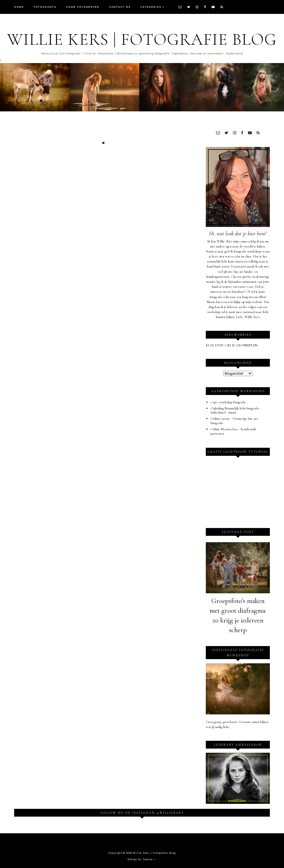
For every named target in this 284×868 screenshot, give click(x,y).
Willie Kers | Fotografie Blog (142, 39)
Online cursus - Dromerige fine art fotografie (234, 421)
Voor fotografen (83, 7)
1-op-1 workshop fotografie (228, 402)
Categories (151, 7)
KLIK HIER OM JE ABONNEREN (232, 345)
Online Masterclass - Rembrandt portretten (233, 431)
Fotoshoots (45, 7)
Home (19, 7)
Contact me (120, 7)
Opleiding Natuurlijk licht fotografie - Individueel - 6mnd (236, 411)
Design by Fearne (140, 859)
